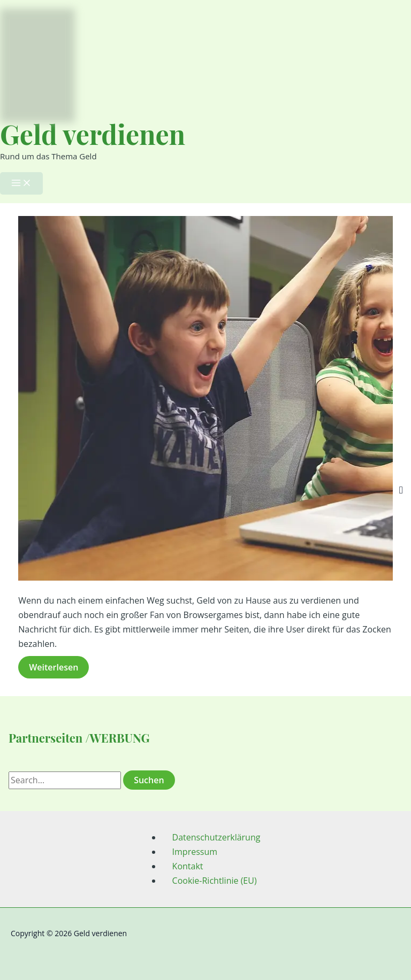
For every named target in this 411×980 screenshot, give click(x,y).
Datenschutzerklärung (216, 837)
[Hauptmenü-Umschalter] (21, 183)
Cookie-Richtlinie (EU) (215, 881)
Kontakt (188, 866)
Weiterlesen (58, 668)
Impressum (195, 852)
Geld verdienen (93, 134)
